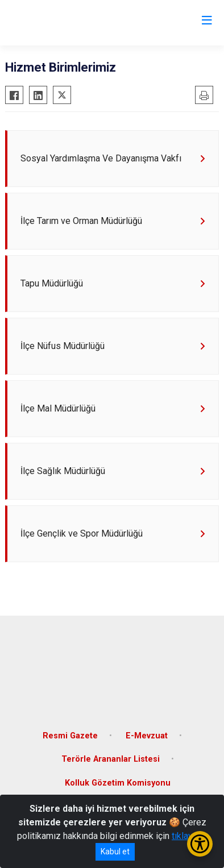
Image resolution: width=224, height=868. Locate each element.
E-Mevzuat (147, 736)
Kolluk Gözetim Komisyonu (118, 783)
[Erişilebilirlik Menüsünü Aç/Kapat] (200, 844)
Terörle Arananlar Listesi (111, 759)
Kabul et (115, 852)
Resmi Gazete (70, 736)
